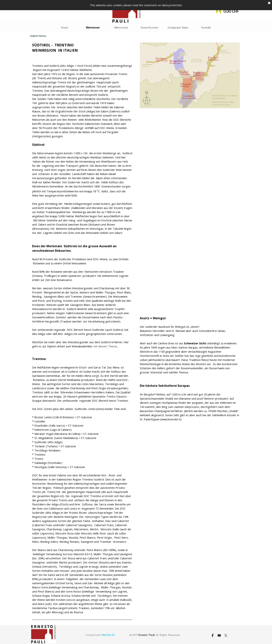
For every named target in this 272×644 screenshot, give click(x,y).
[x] (226, 635)
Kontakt (206, 27)
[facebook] (212, 635)
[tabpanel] (82, 331)
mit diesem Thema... (106, 346)
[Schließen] (269, 3)
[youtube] (219, 635)
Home (65, 27)
